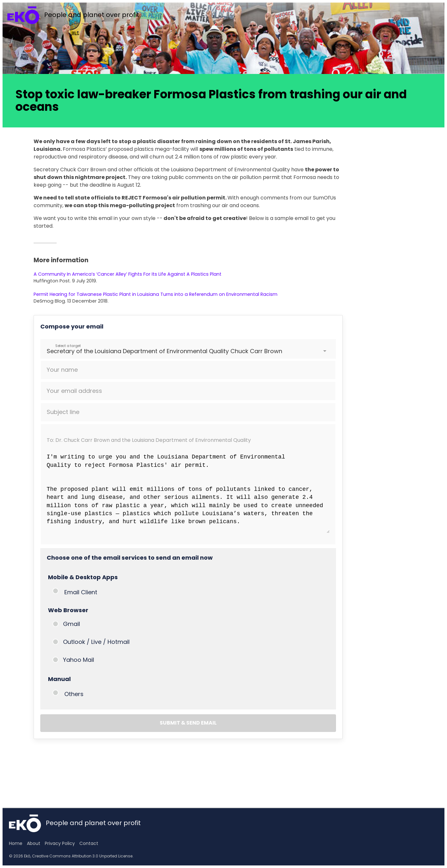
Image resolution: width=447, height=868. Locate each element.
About (34, 843)
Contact (89, 843)
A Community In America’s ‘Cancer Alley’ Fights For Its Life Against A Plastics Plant (128, 274)
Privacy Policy (60, 843)
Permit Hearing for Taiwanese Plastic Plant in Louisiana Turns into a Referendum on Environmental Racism (156, 294)
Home (16, 843)
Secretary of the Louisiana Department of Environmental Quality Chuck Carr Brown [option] (164, 351)
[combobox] (48, 351)
